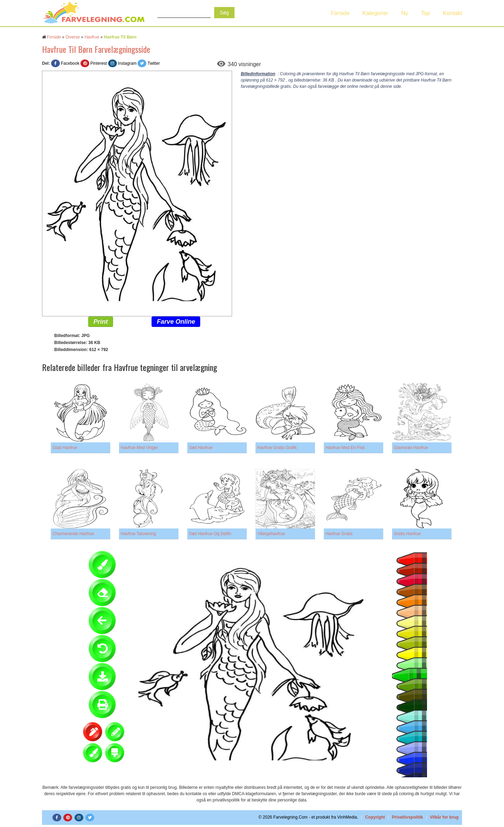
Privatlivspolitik (408, 817)
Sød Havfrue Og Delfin (210, 534)
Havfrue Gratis (339, 534)
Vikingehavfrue (271, 534)
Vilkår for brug (444, 817)
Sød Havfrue (201, 448)
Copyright (375, 817)
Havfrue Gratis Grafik (277, 448)
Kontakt (453, 13)
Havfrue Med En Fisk (345, 448)
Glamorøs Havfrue (411, 448)
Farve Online (176, 322)
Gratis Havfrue (407, 534)
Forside (340, 13)
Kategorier (376, 13)
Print (101, 322)
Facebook (70, 63)
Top (426, 13)
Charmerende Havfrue (73, 534)
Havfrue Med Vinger (139, 448)
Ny (405, 13)
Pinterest (99, 63)
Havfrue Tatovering (138, 534)
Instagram (127, 63)
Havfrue (92, 37)
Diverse (73, 37)
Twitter (153, 63)
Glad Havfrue (65, 448)
